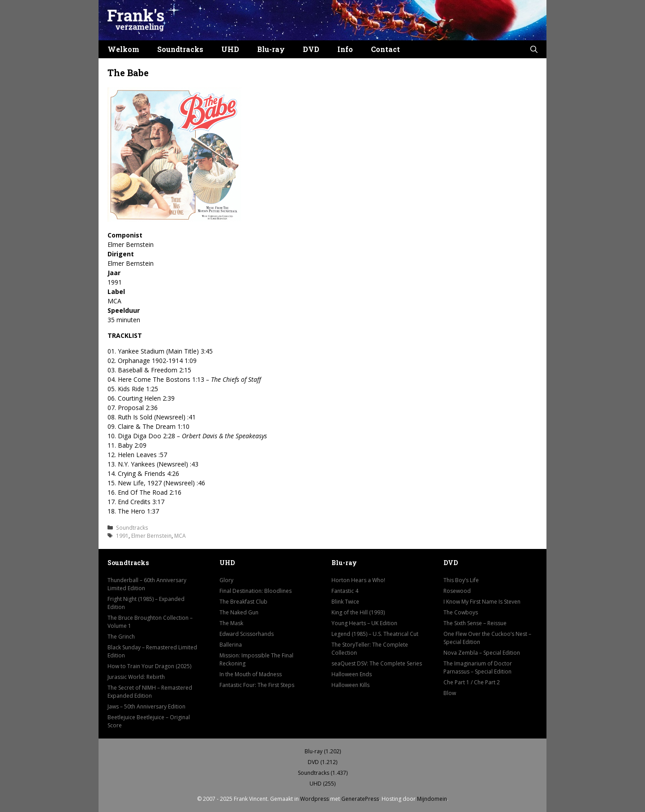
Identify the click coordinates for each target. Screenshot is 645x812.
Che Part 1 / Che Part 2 (472, 682)
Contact (385, 49)
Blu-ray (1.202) (323, 751)
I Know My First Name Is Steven (482, 602)
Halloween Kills (350, 685)
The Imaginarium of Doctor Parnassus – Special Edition (478, 667)
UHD (230, 49)
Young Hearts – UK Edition (364, 623)
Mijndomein (432, 799)
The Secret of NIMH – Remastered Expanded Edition (150, 692)
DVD (311, 49)
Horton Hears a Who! (358, 580)
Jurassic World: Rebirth (136, 677)
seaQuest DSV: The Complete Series (377, 663)
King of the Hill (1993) (358, 612)
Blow (450, 693)
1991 (122, 536)
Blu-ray (271, 49)
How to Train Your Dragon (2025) (149, 666)
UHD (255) (322, 784)
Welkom (123, 49)
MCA (180, 536)
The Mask (231, 623)
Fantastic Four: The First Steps (257, 685)
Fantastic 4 (345, 591)
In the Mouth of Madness (251, 674)
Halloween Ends (352, 674)
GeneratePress (360, 799)
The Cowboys (461, 612)
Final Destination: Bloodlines (256, 591)
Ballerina (231, 645)
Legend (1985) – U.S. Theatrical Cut (375, 634)
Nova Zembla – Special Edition (482, 653)
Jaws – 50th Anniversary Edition (146, 706)
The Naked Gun (239, 612)
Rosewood (457, 591)
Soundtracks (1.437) (323, 773)
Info (345, 49)
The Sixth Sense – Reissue (475, 623)
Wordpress (314, 799)
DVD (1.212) (322, 762)
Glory (226, 580)
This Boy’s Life (461, 580)
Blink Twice (345, 602)
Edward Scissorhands (247, 634)
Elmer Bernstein (151, 536)
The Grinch (121, 637)
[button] (534, 49)
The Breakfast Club (243, 602)
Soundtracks (180, 49)
